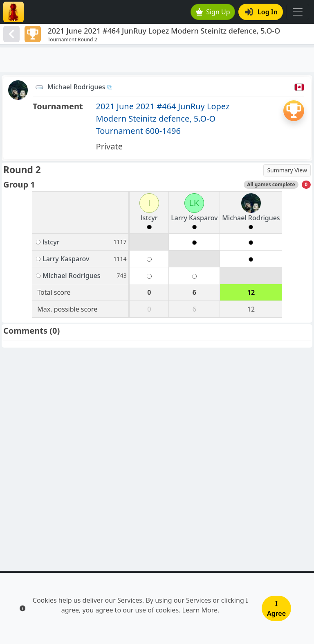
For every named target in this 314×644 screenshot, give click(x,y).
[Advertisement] (157, 60)
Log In (261, 12)
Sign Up (213, 12)
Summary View (287, 170)
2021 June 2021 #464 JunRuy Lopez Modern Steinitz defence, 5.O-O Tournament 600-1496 (163, 119)
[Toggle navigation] (298, 12)
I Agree (276, 608)
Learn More (200, 610)
